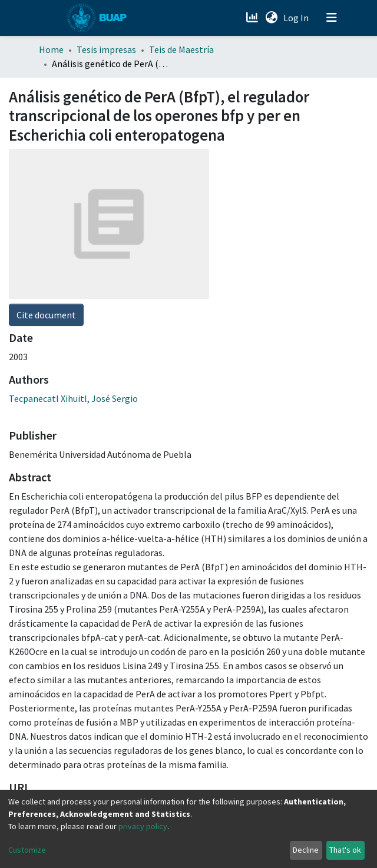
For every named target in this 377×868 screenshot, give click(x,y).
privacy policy (143, 826)
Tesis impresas (106, 49)
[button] (271, 18)
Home (51, 49)
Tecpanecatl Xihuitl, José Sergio (73, 398)
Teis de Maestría (181, 49)
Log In (297, 18)
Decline (306, 850)
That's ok (345, 850)
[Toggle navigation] (332, 18)
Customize (27, 850)
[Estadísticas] (253, 18)
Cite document (46, 315)
